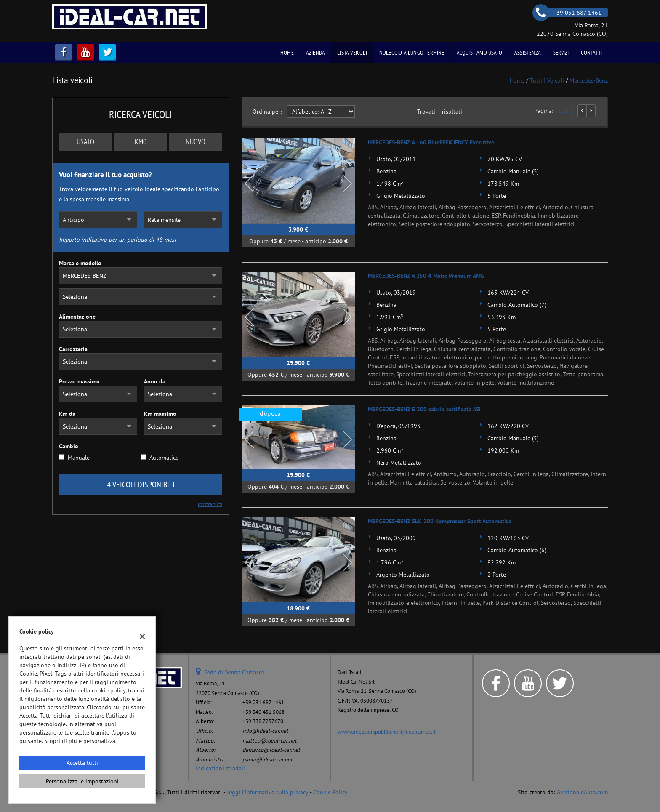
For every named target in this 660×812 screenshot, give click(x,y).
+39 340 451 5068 (263, 712)
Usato (85, 142)
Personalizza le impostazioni (82, 781)
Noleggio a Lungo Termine (412, 53)
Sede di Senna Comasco (234, 672)
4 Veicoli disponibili (141, 485)
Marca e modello (80, 263)
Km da (67, 414)
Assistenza (528, 53)
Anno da (155, 381)
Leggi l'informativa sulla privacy (267, 792)
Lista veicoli (352, 53)
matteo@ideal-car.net (270, 740)
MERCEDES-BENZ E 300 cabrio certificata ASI (424, 409)
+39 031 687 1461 (263, 702)
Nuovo (196, 142)
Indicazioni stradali (220, 768)
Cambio (69, 446)
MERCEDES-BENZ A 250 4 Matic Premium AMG (426, 276)
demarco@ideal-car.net (271, 750)
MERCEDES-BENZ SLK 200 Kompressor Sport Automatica (440, 521)
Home (287, 53)
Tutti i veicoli (547, 80)
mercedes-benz (589, 80)
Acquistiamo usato (479, 53)
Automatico (164, 458)
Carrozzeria (73, 349)
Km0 (141, 142)
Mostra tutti (210, 504)
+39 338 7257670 (263, 721)
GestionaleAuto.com (582, 792)
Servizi (561, 53)
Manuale (79, 458)
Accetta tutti (82, 763)
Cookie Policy (330, 792)
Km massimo (160, 414)
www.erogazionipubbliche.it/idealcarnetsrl (387, 732)
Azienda (315, 53)
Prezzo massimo (79, 381)
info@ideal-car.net (265, 731)
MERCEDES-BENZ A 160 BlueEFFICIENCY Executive (431, 142)
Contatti (591, 53)
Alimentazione (77, 317)
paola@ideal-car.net (267, 759)
